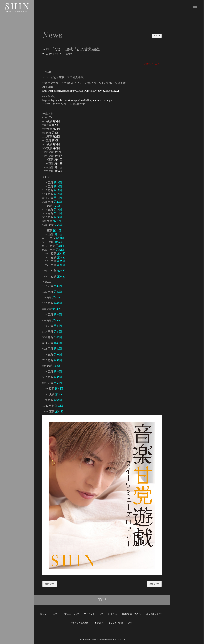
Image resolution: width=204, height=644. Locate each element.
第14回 (59, 171)
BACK (157, 36)
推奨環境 (99, 623)
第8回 (56, 148)
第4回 (55, 133)
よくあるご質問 (116, 623)
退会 (130, 623)
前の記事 (50, 584)
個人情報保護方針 (154, 614)
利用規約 (113, 614)
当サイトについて (49, 614)
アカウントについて (94, 614)
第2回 (55, 125)
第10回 (59, 156)
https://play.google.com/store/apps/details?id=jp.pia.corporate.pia (77, 100)
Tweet (147, 64)
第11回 (58, 160)
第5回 (56, 137)
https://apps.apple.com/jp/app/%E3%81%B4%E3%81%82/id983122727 (81, 91)
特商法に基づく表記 (131, 614)
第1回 (56, 121)
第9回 (58, 152)
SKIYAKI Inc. (121, 640)
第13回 (59, 167)
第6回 (55, 141)
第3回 (56, 129)
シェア (156, 64)
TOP (102, 600)
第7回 (56, 144)
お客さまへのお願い (80, 623)
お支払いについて (71, 614)
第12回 (58, 163)
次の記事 (154, 584)
